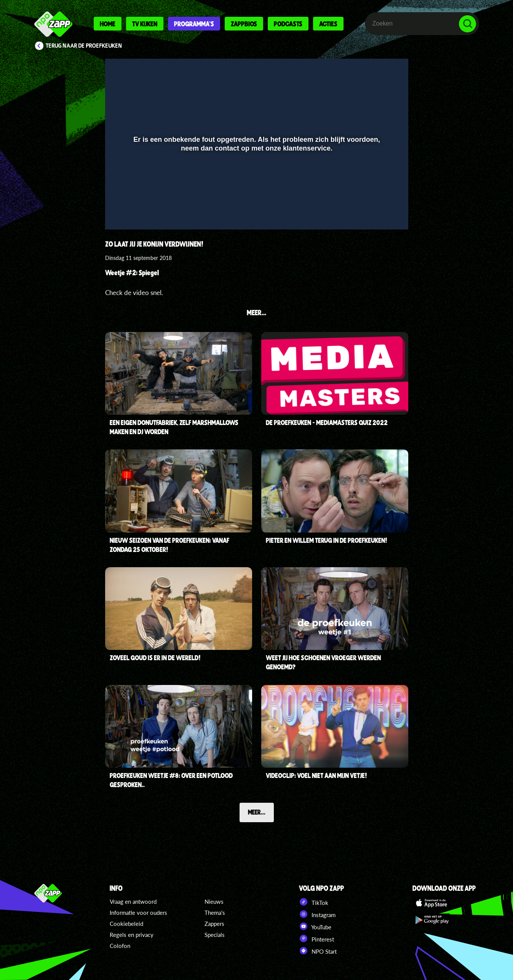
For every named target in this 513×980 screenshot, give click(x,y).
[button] (121, 213)
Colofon (120, 946)
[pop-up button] (377, 213)
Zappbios (244, 24)
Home (108, 24)
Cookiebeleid (126, 924)
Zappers (214, 924)
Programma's (194, 24)
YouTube (315, 926)
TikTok (314, 902)
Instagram (317, 914)
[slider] (255, 197)
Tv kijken (145, 24)
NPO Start (318, 951)
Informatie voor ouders (138, 913)
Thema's (215, 913)
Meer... (257, 812)
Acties (328, 24)
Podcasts (288, 24)
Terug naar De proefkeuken (84, 46)
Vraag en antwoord (133, 901)
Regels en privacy (132, 935)
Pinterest (316, 938)
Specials (215, 935)
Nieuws (214, 901)
